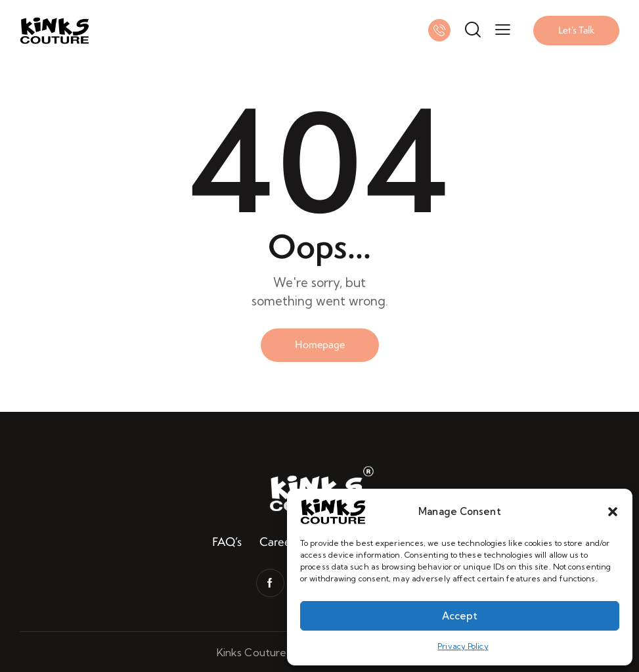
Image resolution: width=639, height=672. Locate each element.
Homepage (320, 345)
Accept (460, 616)
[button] (613, 512)
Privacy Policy (463, 646)
